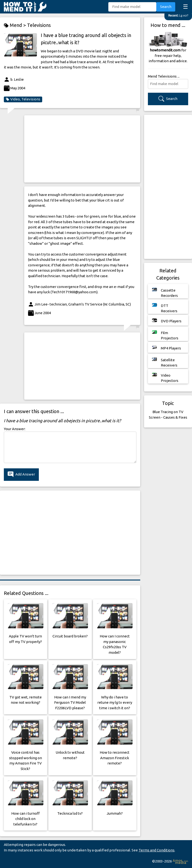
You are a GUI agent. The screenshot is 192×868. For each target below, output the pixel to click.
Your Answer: (15, 429)
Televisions (39, 25)
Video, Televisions (23, 99)
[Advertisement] (82, 149)
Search (166, 7)
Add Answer (21, 474)
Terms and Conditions (157, 850)
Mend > (15, 25)
